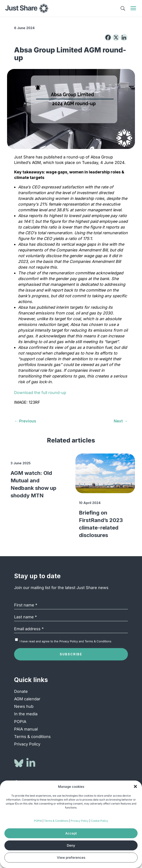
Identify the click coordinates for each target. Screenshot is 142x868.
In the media (26, 714)
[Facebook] (108, 37)
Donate (21, 691)
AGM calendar (27, 699)
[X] (116, 37)
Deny (71, 845)
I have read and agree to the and (65, 641)
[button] (135, 786)
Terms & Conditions (56, 821)
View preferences (71, 858)
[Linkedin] (124, 37)
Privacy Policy (80, 821)
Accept (71, 833)
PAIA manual (26, 729)
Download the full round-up (40, 393)
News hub (24, 706)
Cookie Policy (99, 821)
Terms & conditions (32, 737)
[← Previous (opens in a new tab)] (25, 421)
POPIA (38, 821)
